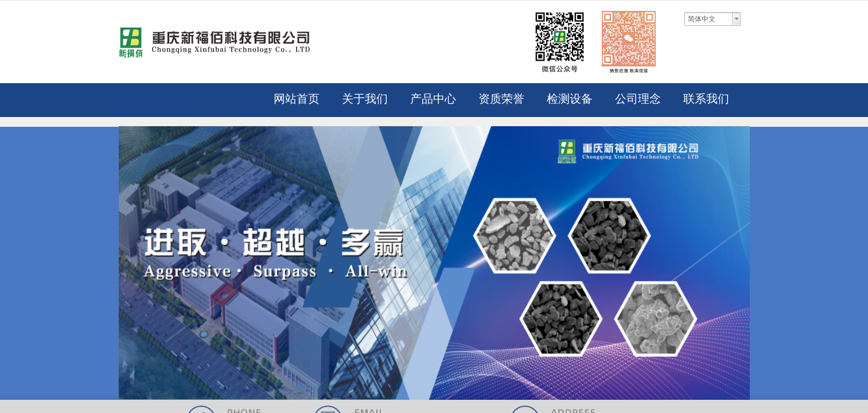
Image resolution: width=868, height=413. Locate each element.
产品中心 (433, 99)
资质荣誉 (501, 99)
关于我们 (365, 99)
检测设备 (570, 99)
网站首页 (297, 99)
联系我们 (706, 99)
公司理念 (638, 99)
